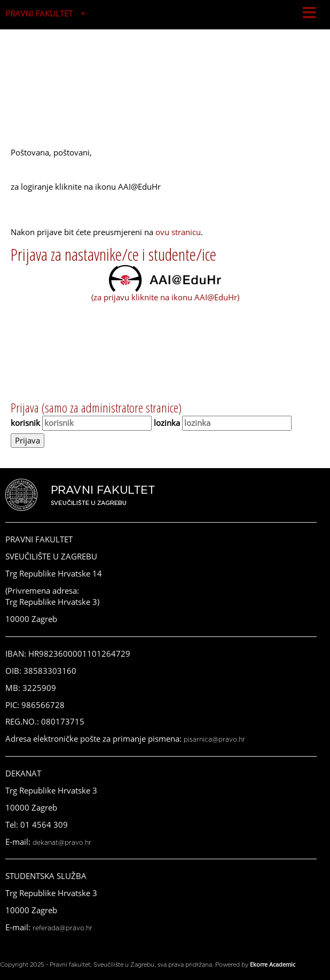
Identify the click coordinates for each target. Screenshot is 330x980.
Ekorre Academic (273, 964)
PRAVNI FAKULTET (39, 13)
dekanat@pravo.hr (62, 843)
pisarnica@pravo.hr (214, 740)
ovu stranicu (178, 232)
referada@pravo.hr (62, 928)
